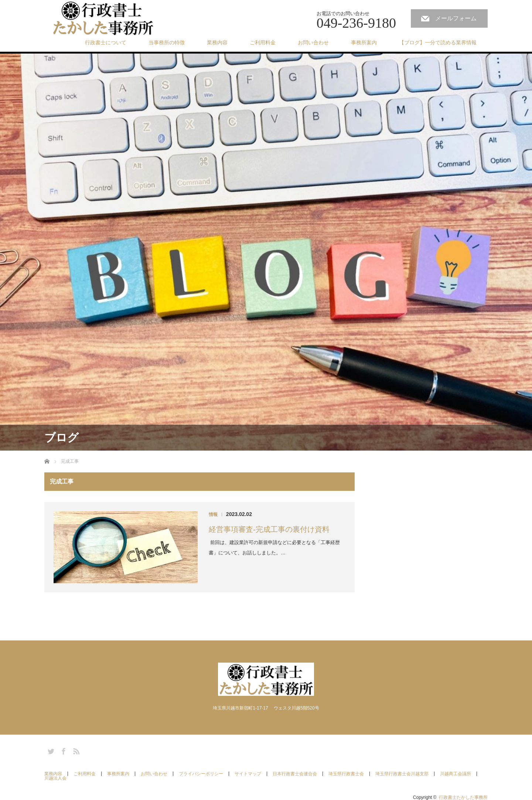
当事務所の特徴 (167, 42)
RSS (75, 750)
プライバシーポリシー (201, 774)
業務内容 (217, 42)
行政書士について (106, 42)
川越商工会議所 (456, 774)
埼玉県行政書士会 (346, 774)
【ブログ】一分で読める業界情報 (438, 42)
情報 (213, 514)
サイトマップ (248, 774)
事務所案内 (364, 42)
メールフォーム (456, 18)
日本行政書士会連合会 (295, 774)
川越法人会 (55, 778)
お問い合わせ (313, 42)
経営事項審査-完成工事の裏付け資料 (269, 529)
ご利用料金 (263, 42)
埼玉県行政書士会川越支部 (402, 774)
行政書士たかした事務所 (463, 797)
